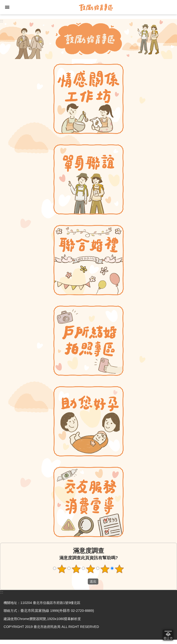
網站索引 (7, 7)
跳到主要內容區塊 (3, 3)
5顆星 (119, 569)
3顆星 (91, 569)
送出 (83, 582)
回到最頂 (168, 635)
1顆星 (62, 569)
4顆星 (105, 569)
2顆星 (76, 569)
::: (2, 21)
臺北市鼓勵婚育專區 (96, 7)
